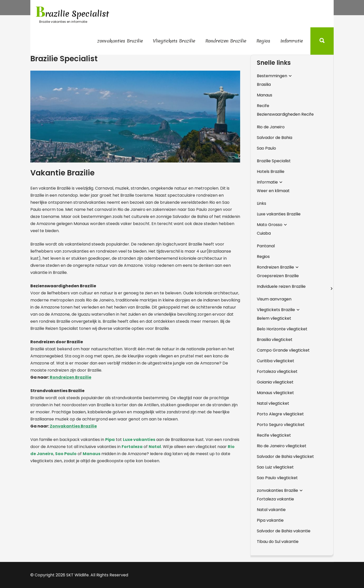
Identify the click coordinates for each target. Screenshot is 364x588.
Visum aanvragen (274, 299)
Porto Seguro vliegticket (281, 425)
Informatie (292, 41)
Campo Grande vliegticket (283, 350)
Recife (263, 106)
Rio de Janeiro (271, 127)
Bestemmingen (272, 76)
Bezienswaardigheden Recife (285, 114)
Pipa (110, 440)
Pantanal (266, 246)
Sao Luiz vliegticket (275, 467)
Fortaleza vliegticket (277, 371)
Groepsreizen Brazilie (278, 276)
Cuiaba (264, 233)
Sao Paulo (66, 454)
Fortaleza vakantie (275, 499)
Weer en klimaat (273, 191)
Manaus (92, 454)
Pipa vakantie (270, 520)
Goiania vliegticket (275, 382)
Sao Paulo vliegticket (277, 478)
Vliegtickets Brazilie (174, 41)
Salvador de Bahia (275, 138)
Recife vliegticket (274, 435)
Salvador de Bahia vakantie (284, 531)
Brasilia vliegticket (275, 340)
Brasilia (264, 84)
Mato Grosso (270, 225)
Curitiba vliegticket (276, 361)
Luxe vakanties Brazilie (279, 214)
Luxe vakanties (139, 440)
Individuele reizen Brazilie (281, 286)
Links (261, 203)
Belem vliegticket (274, 318)
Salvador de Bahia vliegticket (285, 457)
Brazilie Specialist (274, 161)
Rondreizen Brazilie (226, 41)
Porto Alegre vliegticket (280, 414)
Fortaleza (132, 447)
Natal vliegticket (273, 403)
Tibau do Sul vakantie (278, 542)
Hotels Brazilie (271, 171)
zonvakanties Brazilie (120, 41)
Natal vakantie (271, 510)
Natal (155, 447)
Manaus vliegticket (275, 393)
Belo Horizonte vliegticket (282, 329)
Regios (263, 41)
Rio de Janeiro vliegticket (282, 446)
